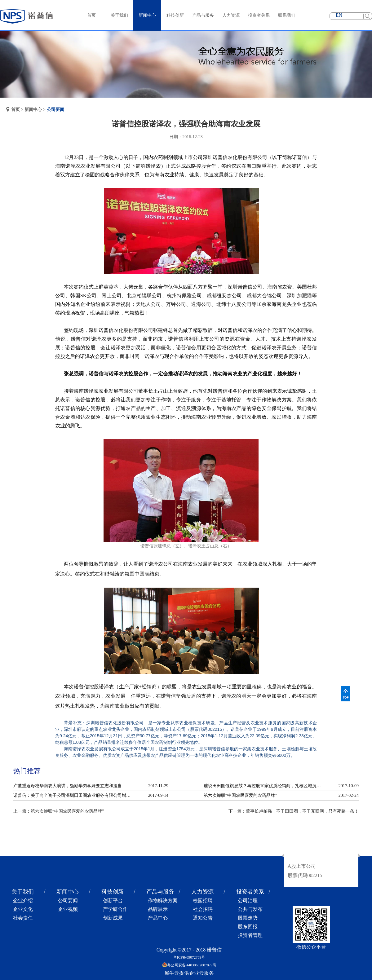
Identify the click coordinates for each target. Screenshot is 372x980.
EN (339, 15)
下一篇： (294, 811)
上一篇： (59, 811)
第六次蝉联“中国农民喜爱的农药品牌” (240, 795)
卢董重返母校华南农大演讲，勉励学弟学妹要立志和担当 (68, 786)
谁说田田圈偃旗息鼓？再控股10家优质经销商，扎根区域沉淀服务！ (264, 786)
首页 (91, 15)
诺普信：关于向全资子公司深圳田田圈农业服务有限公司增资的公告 (74, 795)
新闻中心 (33, 110)
